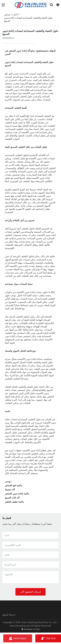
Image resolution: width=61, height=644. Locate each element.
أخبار (15, 15)
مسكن (7, 15)
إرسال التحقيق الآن (31, 592)
